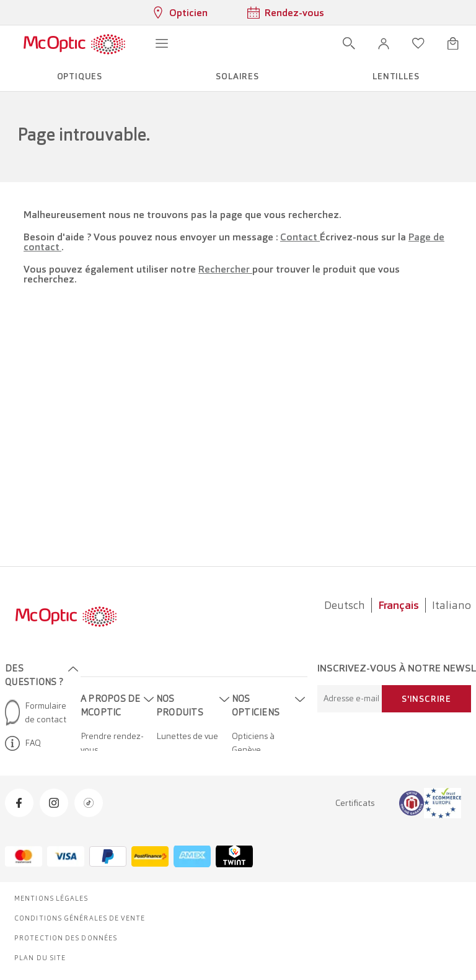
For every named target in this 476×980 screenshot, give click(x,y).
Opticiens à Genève (253, 743)
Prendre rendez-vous (112, 743)
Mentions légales (51, 898)
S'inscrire (426, 699)
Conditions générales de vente (80, 918)
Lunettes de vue (187, 736)
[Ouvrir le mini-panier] (453, 43)
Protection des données (66, 938)
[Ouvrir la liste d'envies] (418, 43)
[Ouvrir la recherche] (349, 43)
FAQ (23, 743)
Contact (300, 237)
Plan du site (40, 958)
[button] (384, 43)
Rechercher (225, 269)
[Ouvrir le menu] (162, 43)
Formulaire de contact (36, 712)
